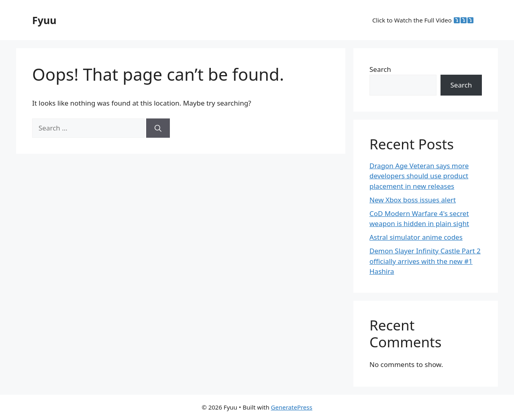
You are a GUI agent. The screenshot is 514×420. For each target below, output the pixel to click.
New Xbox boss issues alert (413, 200)
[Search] (158, 128)
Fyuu (44, 20)
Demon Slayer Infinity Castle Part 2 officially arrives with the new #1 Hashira (425, 261)
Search (380, 69)
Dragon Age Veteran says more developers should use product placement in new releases (419, 176)
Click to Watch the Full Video (423, 20)
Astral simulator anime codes (416, 237)
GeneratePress (292, 407)
